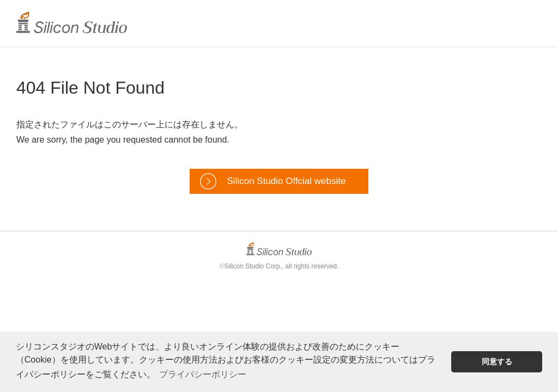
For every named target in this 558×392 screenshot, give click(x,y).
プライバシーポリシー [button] (203, 374)
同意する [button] (497, 362)
